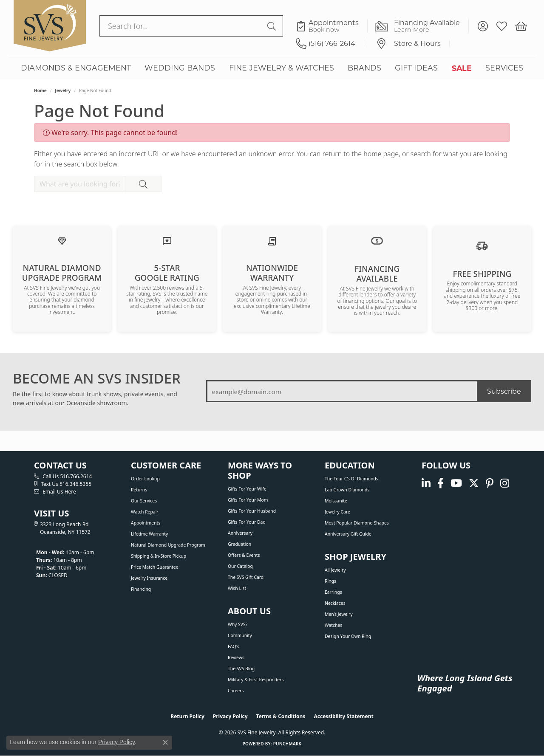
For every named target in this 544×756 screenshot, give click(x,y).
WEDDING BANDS (180, 68)
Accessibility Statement (343, 716)
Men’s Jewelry (339, 614)
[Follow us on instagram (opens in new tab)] (505, 483)
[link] (332, 26)
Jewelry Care (337, 512)
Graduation (239, 544)
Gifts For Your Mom (248, 500)
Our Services (144, 501)
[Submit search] (273, 26)
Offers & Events (244, 555)
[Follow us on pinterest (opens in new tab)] (490, 483)
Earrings (333, 592)
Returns (139, 490)
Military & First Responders (256, 680)
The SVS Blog (241, 669)
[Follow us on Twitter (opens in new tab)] (474, 483)
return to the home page (361, 154)
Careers (236, 691)
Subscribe (504, 391)
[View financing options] (377, 240)
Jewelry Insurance (149, 578)
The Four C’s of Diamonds (351, 479)
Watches (333, 625)
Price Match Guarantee (155, 567)
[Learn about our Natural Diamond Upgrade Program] (62, 240)
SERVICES (504, 68)
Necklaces (335, 603)
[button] (483, 26)
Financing (141, 589)
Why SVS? (238, 624)
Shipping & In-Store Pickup (159, 556)
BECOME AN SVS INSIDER (97, 378)
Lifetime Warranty (149, 534)
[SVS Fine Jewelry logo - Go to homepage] (50, 26)
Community (240, 635)
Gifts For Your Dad (247, 522)
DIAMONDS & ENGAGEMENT (76, 68)
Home (40, 90)
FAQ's (234, 646)
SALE (462, 68)
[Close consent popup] (165, 742)
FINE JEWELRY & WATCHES (282, 68)
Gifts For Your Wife (247, 489)
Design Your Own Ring (348, 636)
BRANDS (364, 68)
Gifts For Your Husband (252, 511)
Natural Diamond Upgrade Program (168, 545)
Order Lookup (145, 479)
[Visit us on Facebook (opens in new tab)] (441, 483)
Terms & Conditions (281, 716)
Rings (330, 581)
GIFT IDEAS (416, 68)
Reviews (236, 657)
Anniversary (240, 533)
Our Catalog (240, 566)
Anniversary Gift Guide (348, 534)
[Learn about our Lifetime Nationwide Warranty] (272, 240)
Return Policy (187, 716)
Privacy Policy (230, 716)
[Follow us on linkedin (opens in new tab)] (426, 483)
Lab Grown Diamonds (347, 490)
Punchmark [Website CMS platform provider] (288, 744)
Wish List (237, 588)
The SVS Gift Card (246, 577)
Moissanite (336, 501)
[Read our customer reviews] (167, 240)
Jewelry (63, 90)
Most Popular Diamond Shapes (357, 523)
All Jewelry (335, 570)
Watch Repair (145, 512)
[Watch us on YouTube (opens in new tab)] (456, 483)
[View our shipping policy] (482, 245)
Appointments (146, 523)
